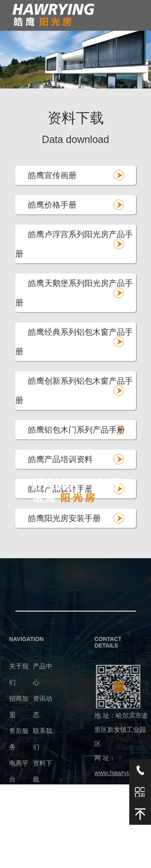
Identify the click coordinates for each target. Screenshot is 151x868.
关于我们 (12, 674)
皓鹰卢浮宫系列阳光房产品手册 (74, 244)
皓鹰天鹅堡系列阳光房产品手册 (74, 293)
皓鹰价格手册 (52, 205)
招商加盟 (12, 707)
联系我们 (35, 739)
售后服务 (12, 739)
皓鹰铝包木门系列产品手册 (77, 430)
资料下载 (35, 771)
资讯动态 (35, 707)
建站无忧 (51, 863)
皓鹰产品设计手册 (60, 489)
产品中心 (35, 674)
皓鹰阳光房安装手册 (64, 518)
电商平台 (12, 771)
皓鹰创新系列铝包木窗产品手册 (74, 391)
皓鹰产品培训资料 (60, 459)
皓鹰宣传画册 (52, 175)
